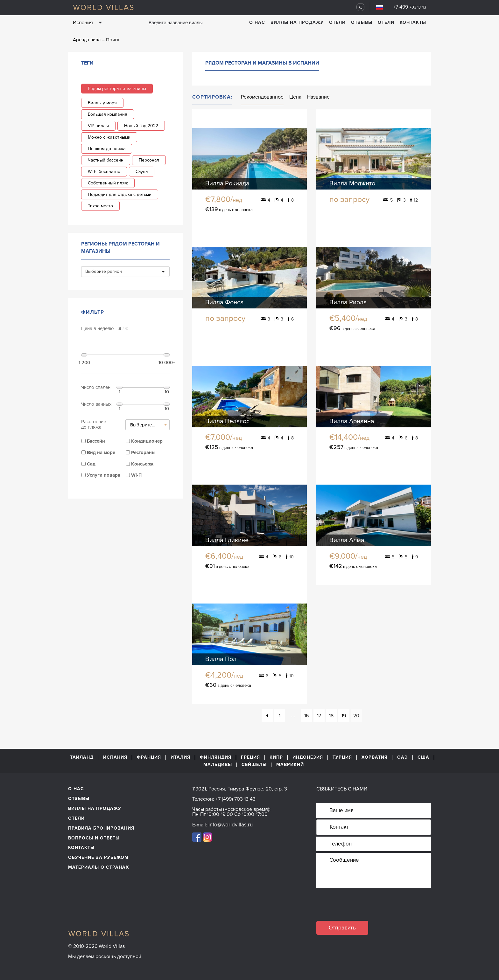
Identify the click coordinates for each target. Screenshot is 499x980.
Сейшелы (254, 765)
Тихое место (100, 206)
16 (306, 716)
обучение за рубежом (98, 857)
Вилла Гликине (227, 540)
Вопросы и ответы (94, 838)
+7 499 (410, 7)
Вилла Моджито (352, 183)
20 (356, 716)
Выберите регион (125, 271)
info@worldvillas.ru (231, 825)
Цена (295, 97)
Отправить (342, 928)
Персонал (149, 160)
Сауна (142, 172)
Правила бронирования (101, 828)
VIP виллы (98, 126)
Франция (149, 757)
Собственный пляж (108, 183)
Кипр (276, 757)
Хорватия (375, 757)
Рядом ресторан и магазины (117, 89)
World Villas (103, 7)
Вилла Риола (348, 302)
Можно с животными (109, 137)
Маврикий (290, 765)
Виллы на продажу (297, 22)
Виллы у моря (102, 103)
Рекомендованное (262, 97)
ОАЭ (403, 757)
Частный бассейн (106, 160)
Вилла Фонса (225, 302)
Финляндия (216, 757)
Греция (250, 757)
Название (318, 97)
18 (331, 716)
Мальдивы (218, 765)
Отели (337, 22)
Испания (115, 757)
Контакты (413, 22)
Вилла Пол (221, 659)
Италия (180, 757)
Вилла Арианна (352, 421)
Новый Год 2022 (141, 126)
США (423, 757)
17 (319, 716)
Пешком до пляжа (107, 149)
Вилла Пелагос (227, 421)
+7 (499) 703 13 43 (235, 799)
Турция (342, 757)
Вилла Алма (347, 540)
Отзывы (362, 22)
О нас (257, 22)
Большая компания (108, 114)
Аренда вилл (87, 40)
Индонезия (308, 757)
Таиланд (82, 757)
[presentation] (365, 908)
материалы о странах (98, 867)
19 (344, 716)
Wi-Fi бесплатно (104, 172)
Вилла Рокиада (227, 183)
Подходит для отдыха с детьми (120, 194)
